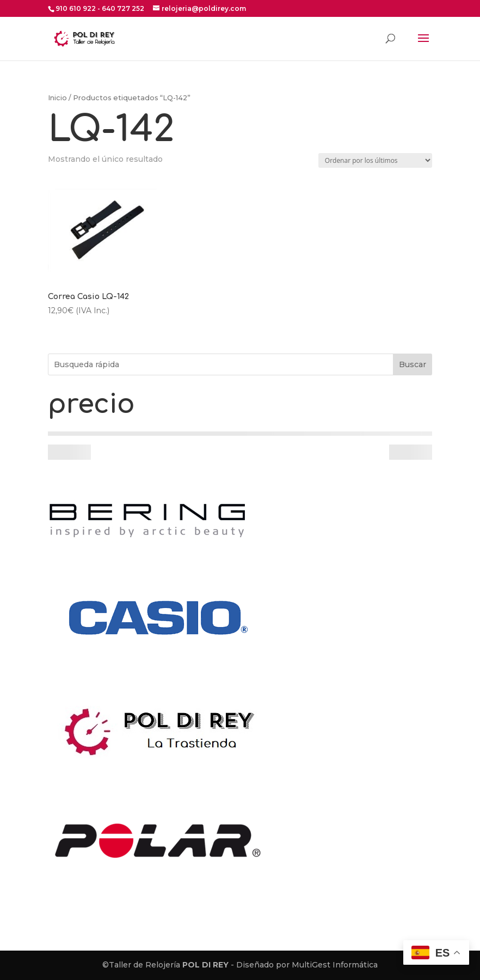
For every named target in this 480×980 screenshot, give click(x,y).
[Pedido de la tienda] (375, 160)
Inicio (57, 98)
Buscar (413, 364)
